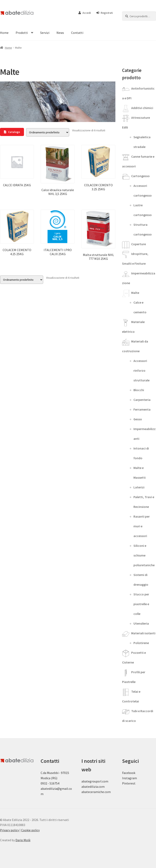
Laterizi (139, 487)
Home (8, 48)
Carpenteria (142, 400)
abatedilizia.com (93, 787)
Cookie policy (30, 830)
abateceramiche (93, 792)
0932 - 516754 (50, 783)
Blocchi (139, 390)
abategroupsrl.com (95, 781)
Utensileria (141, 623)
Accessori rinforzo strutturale (141, 370)
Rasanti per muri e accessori (142, 526)
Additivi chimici (142, 108)
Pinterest (129, 783)
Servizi (45, 33)
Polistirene (141, 643)
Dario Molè (23, 840)
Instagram (129, 778)
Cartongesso (140, 176)
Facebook (129, 773)
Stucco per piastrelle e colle (141, 604)
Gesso (138, 419)
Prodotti (22, 33)
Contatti (77, 33)
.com (107, 792)
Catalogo (12, 132)
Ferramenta (142, 409)
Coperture (139, 244)
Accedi (85, 13)
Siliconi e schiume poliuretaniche (144, 555)
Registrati (105, 13)
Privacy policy (9, 830)
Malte (135, 293)
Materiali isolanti (143, 633)
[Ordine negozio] (48, 132)
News (60, 33)
